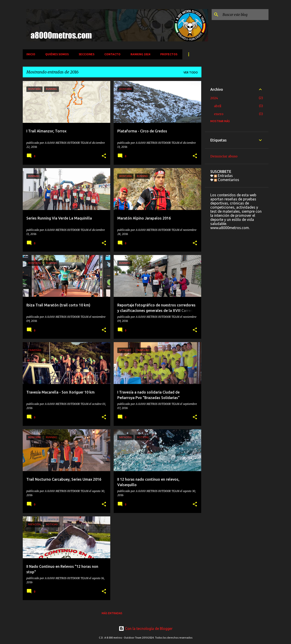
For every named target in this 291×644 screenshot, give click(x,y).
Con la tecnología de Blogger (146, 629)
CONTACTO (112, 54)
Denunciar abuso (224, 156)
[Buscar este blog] (245, 15)
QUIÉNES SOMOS (57, 54)
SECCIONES (87, 54)
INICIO (31, 54)
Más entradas (112, 613)
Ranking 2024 (140, 54)
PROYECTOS (169, 54)
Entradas (223, 176)
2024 (214, 98)
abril (218, 106)
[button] (104, 156)
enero (219, 114)
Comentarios (227, 180)
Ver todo (191, 72)
